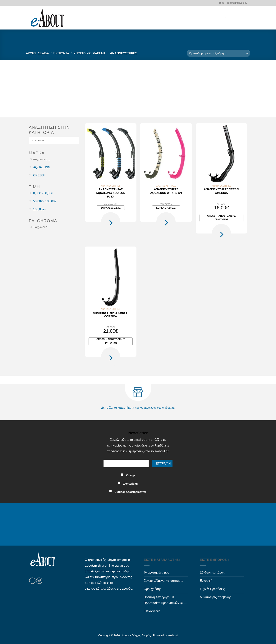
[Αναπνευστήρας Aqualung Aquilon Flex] (111, 154)
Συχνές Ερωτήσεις (212, 589)
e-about (173, 635)
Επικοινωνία (152, 611)
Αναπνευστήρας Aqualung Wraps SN (166, 191)
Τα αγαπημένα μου (237, 3)
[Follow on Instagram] (39, 581)
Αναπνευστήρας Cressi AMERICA (221, 191)
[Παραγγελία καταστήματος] (219, 53)
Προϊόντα (61, 53)
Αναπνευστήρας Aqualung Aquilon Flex (111, 193)
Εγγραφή (206, 581)
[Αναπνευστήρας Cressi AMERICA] (222, 154)
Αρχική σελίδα (37, 53)
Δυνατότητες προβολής (216, 597)
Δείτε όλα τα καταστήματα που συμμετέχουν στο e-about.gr (138, 408)
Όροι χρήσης (152, 589)
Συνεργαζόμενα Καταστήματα (164, 581)
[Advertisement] (138, 89)
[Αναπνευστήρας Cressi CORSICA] (111, 277)
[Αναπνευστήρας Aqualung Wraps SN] (166, 154)
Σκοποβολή (130, 484)
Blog (222, 3)
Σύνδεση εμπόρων (213, 572)
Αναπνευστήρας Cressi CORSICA (111, 314)
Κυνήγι (130, 475)
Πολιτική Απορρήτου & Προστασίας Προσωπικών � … (165, 600)
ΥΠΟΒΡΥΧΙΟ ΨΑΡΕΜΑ (90, 53)
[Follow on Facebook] (32, 581)
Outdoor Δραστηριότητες (130, 492)
